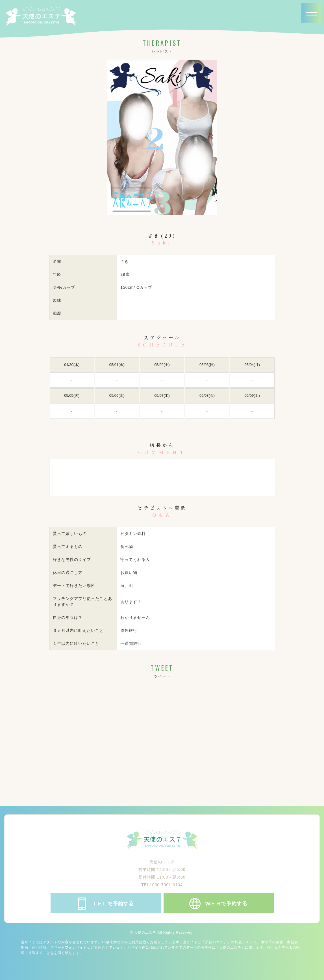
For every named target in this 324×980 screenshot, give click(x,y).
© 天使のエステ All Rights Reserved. (162, 933)
